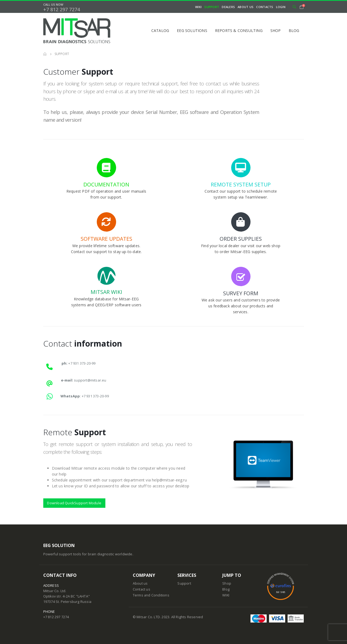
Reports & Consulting (239, 30)
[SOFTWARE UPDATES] (106, 231)
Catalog (160, 30)
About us (140, 583)
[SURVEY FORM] (241, 288)
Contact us (142, 589)
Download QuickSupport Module (74, 503)
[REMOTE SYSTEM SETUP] (241, 176)
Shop (276, 30)
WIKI (198, 7)
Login (281, 7)
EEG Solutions (192, 30)
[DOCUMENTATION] (106, 176)
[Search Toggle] (294, 7)
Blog (294, 30)
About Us (246, 7)
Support (212, 7)
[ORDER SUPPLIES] (241, 231)
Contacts (265, 7)
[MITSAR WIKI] (106, 284)
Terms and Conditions (151, 595)
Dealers (228, 7)
